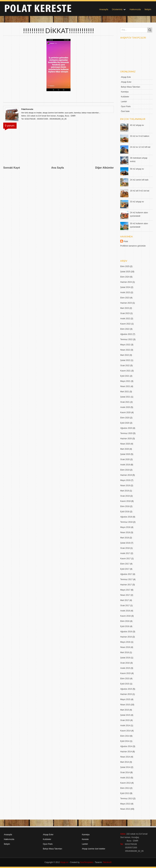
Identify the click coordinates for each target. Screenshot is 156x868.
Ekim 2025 (125, 266)
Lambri (124, 102)
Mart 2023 (125, 308)
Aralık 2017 (125, 553)
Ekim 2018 (125, 506)
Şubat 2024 (125, 287)
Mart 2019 (125, 491)
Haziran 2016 (126, 637)
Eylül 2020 (125, 423)
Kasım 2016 (125, 616)
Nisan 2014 (125, 757)
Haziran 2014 (126, 752)
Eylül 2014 (125, 741)
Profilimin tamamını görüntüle (133, 246)
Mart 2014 (125, 762)
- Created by (81, 862)
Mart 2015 (125, 710)
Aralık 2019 (125, 465)
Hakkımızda (135, 9)
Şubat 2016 (125, 658)
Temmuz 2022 (126, 339)
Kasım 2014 (125, 731)
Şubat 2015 (125, 715)
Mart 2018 (125, 538)
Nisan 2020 (125, 444)
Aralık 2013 (125, 778)
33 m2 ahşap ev (137, 202)
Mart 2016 (125, 652)
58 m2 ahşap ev (137, 169)
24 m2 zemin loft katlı (139, 180)
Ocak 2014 (125, 772)
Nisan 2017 (125, 595)
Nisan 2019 (125, 486)
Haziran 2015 (126, 694)
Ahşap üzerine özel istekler (94, 849)
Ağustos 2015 (126, 689)
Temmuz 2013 (126, 799)
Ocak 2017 (125, 606)
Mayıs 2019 (125, 480)
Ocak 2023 (125, 313)
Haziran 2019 (126, 475)
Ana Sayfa (57, 168)
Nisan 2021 (125, 386)
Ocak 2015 (125, 720)
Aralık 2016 (125, 611)
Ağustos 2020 (126, 428)
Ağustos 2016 (126, 632)
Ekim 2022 (125, 329)
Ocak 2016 (125, 663)
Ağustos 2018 (126, 517)
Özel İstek (125, 111)
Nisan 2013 (125, 809)
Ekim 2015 (125, 679)
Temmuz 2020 (126, 433)
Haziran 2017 (126, 585)
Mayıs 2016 (125, 642)
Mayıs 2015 (125, 699)
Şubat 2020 (125, 454)
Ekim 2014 (125, 736)
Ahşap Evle (126, 77)
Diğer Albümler (104, 168)
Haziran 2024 (126, 282)
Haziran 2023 (126, 303)
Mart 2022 (125, 355)
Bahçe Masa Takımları (131, 87)
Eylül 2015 (125, 684)
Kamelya (125, 92)
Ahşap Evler (126, 82)
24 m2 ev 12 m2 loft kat (140, 147)
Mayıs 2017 (125, 590)
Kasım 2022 (125, 324)
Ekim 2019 (125, 470)
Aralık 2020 (125, 407)
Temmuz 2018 (126, 522)
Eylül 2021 (125, 376)
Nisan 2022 (125, 350)
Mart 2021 (125, 392)
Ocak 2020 (125, 459)
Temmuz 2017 (126, 579)
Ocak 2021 (125, 402)
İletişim (148, 9)
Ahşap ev (64, 862)
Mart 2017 (125, 600)
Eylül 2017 (125, 569)
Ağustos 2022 (126, 334)
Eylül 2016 (125, 626)
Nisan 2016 (125, 647)
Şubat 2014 (125, 767)
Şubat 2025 (125, 272)
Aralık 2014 (125, 726)
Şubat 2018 (125, 543)
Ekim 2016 (125, 621)
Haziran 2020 (126, 439)
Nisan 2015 (125, 705)
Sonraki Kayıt (12, 168)
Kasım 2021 (125, 371)
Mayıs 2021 (125, 381)
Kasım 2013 (125, 783)
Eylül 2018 (125, 512)
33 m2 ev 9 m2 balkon (140, 136)
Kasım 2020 (125, 412)
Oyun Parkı (126, 106)
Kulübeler (125, 97)
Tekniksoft (107, 862)
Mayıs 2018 (125, 527)
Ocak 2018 (125, 548)
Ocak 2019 (125, 496)
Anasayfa (104, 9)
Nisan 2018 (125, 532)
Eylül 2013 (125, 793)
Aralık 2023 (125, 292)
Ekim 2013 (125, 788)
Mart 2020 (125, 449)
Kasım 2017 (125, 559)
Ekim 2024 (125, 277)
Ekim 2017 (125, 564)
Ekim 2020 (125, 418)
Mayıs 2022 (125, 345)
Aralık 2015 (125, 668)
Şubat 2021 (125, 397)
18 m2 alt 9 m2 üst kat (140, 191)
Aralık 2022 (125, 319)
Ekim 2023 (125, 298)
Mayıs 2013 (125, 804)
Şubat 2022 (125, 360)
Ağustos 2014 (126, 746)
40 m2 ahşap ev (137, 125)
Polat (126, 241)
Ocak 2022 (125, 366)
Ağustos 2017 (126, 574)
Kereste (85, 839)
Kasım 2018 (125, 501)
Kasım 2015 (125, 673)
